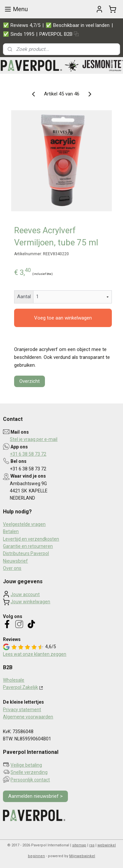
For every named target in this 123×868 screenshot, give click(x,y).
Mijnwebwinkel (82, 856)
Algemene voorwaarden (28, 717)
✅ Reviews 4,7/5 (22, 25)
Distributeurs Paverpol (26, 553)
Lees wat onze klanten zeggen (35, 654)
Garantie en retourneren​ (28, 546)
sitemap (79, 845)
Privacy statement (22, 710)
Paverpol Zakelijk (20, 687)
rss (92, 845)
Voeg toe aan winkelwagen (63, 318)
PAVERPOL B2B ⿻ (59, 34)
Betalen (11, 531)
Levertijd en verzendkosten (31, 539)
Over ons (12, 568)
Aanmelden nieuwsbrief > (35, 796)
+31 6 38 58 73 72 (28, 454)
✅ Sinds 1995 (19, 34)
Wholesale (14, 680)
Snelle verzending (29, 772)
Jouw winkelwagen (30, 602)
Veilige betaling (26, 765)
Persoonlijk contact (30, 780)
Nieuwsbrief (15, 561)
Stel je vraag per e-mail (34, 439)
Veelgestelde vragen (24, 524)
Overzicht (30, 381)
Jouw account (25, 594)
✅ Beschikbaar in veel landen (78, 25)
